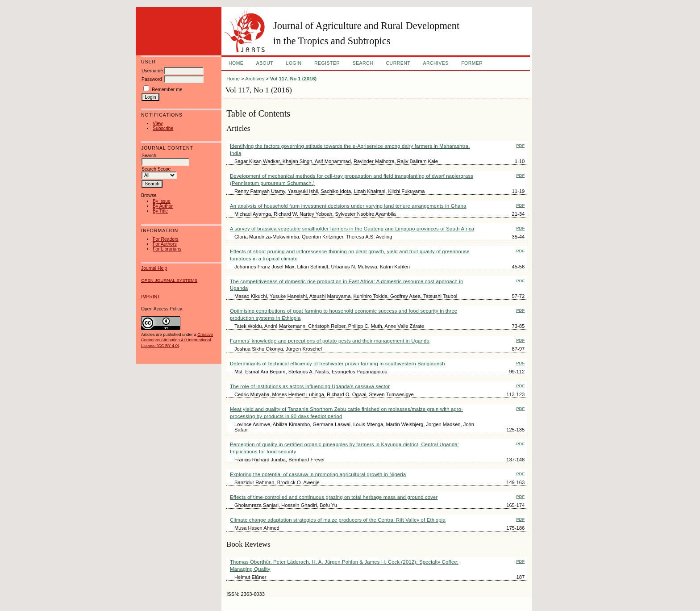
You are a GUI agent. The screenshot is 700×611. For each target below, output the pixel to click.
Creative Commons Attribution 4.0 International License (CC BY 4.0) (177, 340)
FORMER (472, 63)
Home (236, 63)
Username (152, 71)
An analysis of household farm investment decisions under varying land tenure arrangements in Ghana (348, 206)
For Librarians (167, 249)
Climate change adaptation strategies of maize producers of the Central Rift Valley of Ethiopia (338, 520)
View (158, 123)
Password (152, 79)
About (265, 63)
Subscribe (163, 128)
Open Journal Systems (169, 280)
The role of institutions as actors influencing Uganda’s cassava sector (310, 386)
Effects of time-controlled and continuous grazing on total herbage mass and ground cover (334, 497)
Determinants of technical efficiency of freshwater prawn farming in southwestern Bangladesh (337, 364)
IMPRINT (151, 297)
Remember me (167, 90)
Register (327, 63)
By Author (163, 206)
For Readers (166, 239)
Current (398, 63)
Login (294, 63)
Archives (435, 63)
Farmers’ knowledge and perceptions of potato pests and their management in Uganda (330, 341)
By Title (160, 211)
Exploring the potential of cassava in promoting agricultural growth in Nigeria (318, 474)
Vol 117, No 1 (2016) (293, 79)
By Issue (162, 201)
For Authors (165, 244)
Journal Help (154, 268)
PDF (520, 145)
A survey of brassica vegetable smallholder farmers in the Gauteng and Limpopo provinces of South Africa (352, 229)
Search (363, 63)
